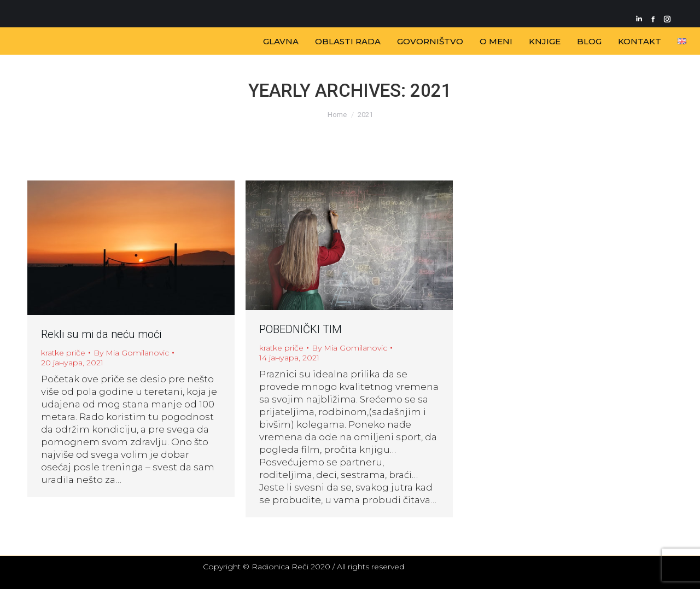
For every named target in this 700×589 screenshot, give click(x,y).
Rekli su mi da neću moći (101, 334)
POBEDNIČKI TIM (301, 329)
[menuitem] (281, 41)
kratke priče (63, 353)
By (131, 353)
